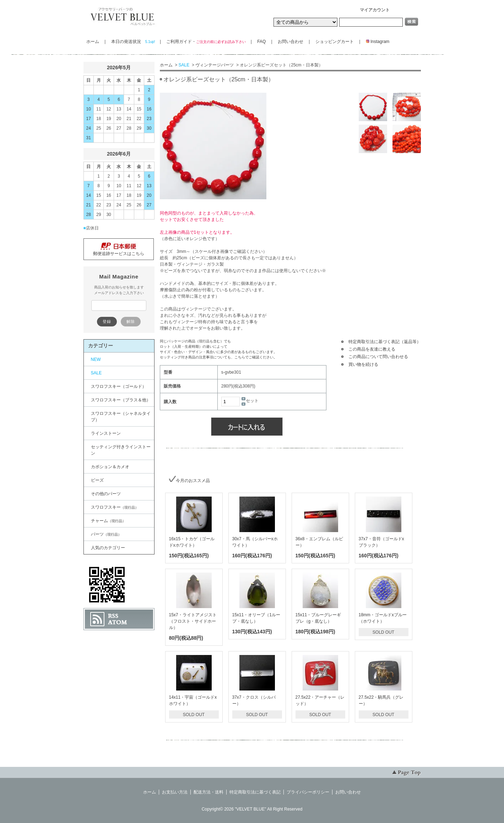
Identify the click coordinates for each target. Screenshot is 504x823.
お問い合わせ (291, 42)
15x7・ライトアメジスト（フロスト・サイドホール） (193, 621)
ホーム (93, 42)
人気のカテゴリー (108, 548)
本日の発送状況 (133, 42)
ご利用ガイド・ (206, 42)
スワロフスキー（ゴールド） (119, 386)
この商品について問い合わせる (378, 357)
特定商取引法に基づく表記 (255, 792)
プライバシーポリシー (308, 792)
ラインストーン (106, 433)
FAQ (261, 42)
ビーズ (97, 480)
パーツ (106, 534)
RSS (113, 616)
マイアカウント (375, 10)
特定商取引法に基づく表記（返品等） (385, 342)
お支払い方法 (175, 792)
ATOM (118, 622)
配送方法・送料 (208, 792)
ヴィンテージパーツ (215, 65)
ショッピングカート (335, 42)
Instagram (376, 42)
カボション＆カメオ (110, 467)
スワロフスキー (115, 507)
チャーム (108, 521)
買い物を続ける (363, 364)
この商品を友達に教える (372, 349)
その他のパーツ (106, 494)
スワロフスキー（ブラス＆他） (121, 400)
